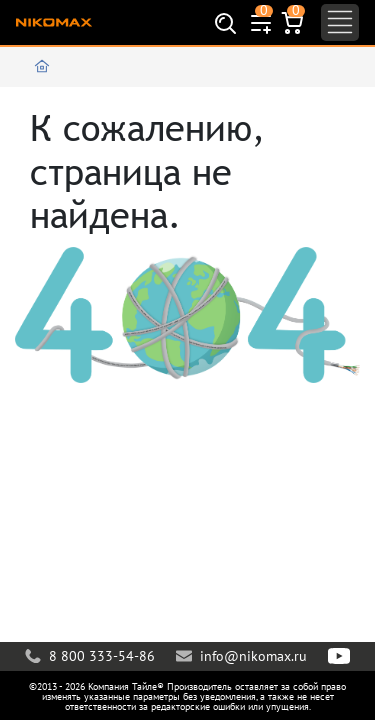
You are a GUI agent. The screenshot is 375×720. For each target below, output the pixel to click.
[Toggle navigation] (340, 22)
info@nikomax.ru (241, 656)
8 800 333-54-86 (90, 656)
